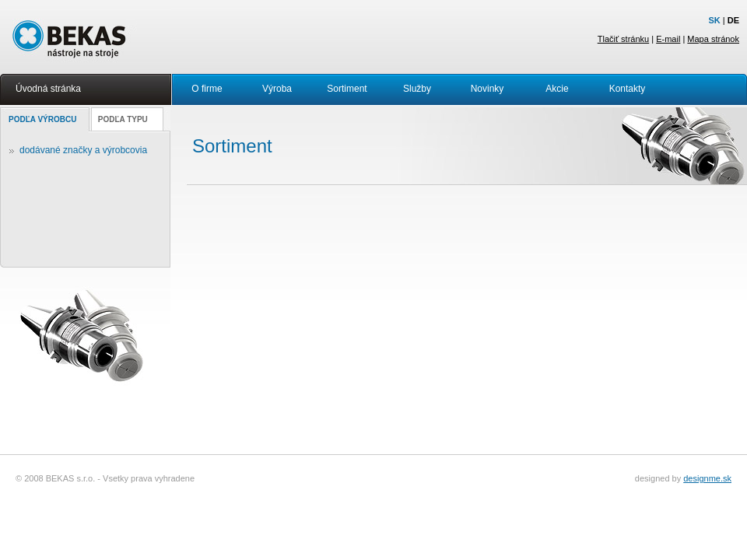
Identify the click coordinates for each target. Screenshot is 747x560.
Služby (417, 89)
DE (733, 20)
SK (714, 20)
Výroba (277, 89)
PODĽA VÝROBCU (42, 119)
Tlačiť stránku (623, 39)
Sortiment (347, 89)
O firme (207, 89)
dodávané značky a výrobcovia (83, 150)
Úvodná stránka (48, 89)
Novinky (487, 89)
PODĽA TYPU (123, 119)
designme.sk (707, 478)
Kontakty (628, 89)
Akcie (557, 89)
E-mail (668, 39)
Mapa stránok (713, 39)
